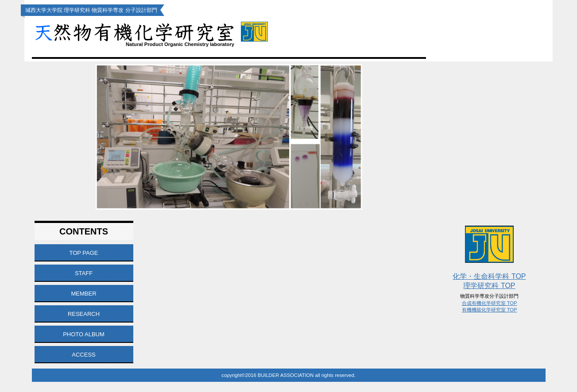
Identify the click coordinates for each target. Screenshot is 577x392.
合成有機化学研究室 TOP (490, 303)
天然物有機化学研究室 (180, 32)
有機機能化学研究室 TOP (490, 310)
